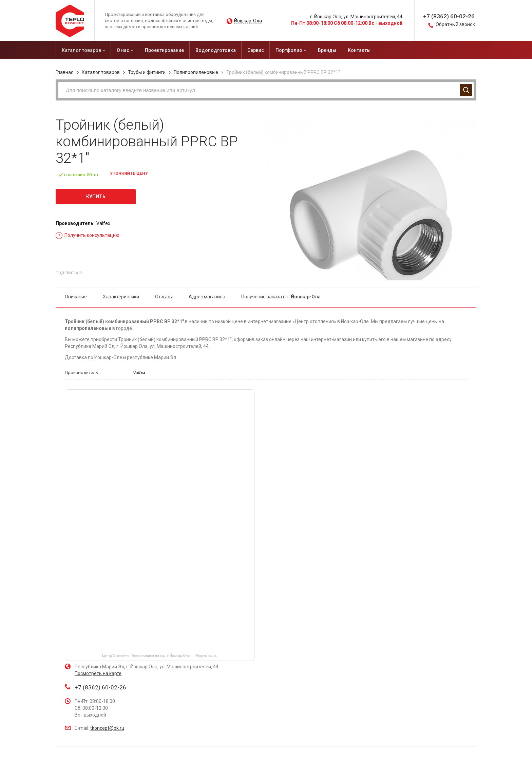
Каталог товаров (101, 72)
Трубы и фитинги (147, 72)
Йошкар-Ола (248, 21)
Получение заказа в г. (281, 297)
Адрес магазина (207, 297)
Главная (65, 72)
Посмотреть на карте (98, 673)
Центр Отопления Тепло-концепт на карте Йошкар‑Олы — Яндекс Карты (160, 656)
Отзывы (164, 297)
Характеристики (121, 297)
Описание (76, 297)
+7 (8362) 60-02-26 (449, 16)
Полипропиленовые (196, 72)
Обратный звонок (455, 25)
